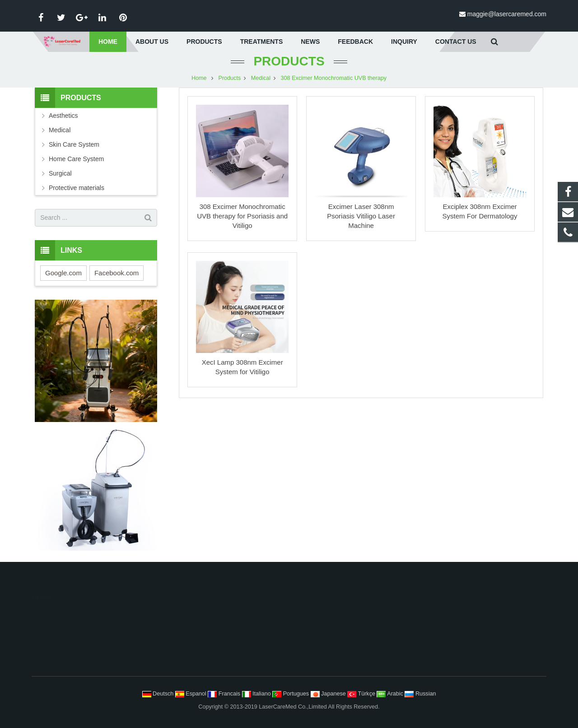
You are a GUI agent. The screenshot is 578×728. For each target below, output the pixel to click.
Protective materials (77, 190)
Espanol (192, 694)
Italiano (257, 694)
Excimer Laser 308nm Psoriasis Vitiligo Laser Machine (361, 218)
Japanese (329, 694)
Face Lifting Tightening (329, 630)
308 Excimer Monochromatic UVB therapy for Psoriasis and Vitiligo (242, 218)
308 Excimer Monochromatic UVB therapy (334, 80)
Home (199, 80)
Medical (261, 80)
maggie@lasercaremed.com (507, 14)
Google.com (63, 275)
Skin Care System (74, 146)
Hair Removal (318, 616)
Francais (225, 694)
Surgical (60, 175)
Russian (420, 694)
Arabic (391, 694)
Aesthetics (63, 117)
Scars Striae (316, 672)
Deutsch (159, 694)
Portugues (291, 694)
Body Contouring (322, 644)
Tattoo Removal (321, 658)
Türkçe (362, 694)
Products (289, 63)
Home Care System (76, 161)
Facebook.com (117, 275)
